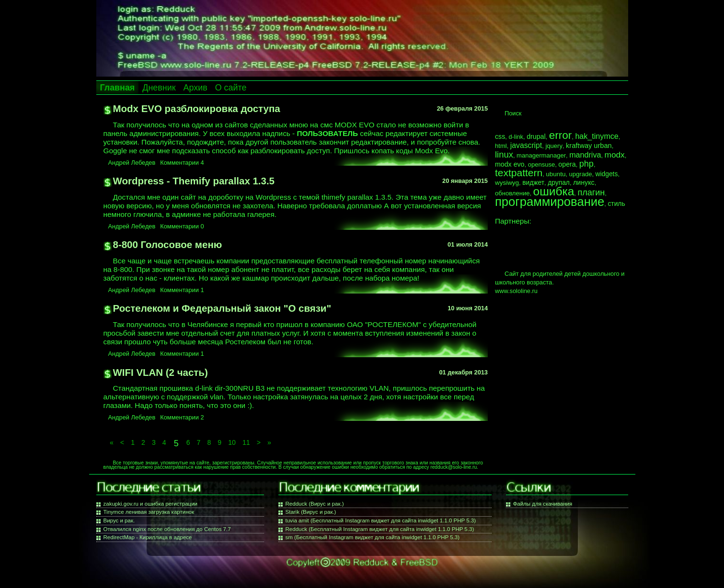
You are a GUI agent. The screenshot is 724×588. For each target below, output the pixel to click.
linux (504, 154)
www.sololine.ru (516, 291)
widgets (607, 174)
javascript (526, 145)
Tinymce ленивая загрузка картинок (149, 512)
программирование (550, 202)
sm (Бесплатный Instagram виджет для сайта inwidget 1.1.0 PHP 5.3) (373, 537)
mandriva (585, 155)
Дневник (159, 88)
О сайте (231, 88)
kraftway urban (589, 146)
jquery (554, 146)
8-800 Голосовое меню (168, 244)
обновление (512, 193)
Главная (118, 88)
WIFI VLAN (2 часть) (161, 372)
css (500, 136)
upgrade (581, 174)
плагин (591, 192)
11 (246, 442)
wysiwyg (507, 183)
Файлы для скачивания (543, 504)
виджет (533, 182)
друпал (559, 182)
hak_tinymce (597, 136)
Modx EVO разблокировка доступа (197, 108)
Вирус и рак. (119, 520)
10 (232, 442)
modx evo (510, 164)
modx (615, 155)
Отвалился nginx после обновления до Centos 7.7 (167, 529)
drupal (536, 136)
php (586, 164)
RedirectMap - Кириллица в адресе (148, 537)
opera (567, 164)
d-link (516, 137)
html (501, 146)
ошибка (554, 191)
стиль (616, 204)
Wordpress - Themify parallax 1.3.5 (194, 181)
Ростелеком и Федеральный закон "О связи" (222, 308)
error (561, 135)
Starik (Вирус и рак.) (311, 512)
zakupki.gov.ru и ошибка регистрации (151, 504)
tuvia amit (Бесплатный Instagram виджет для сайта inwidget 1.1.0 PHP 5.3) (381, 520)
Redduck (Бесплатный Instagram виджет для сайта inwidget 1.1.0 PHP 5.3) (380, 529)
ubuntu (556, 174)
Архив (195, 88)
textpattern (519, 173)
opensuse (542, 164)
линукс (584, 182)
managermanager (541, 155)
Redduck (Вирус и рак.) (315, 504)
